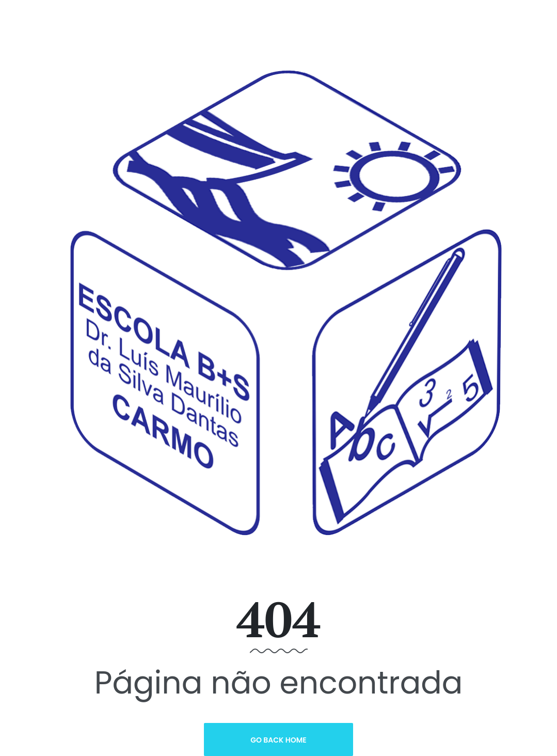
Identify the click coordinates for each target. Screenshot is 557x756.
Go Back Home (278, 740)
